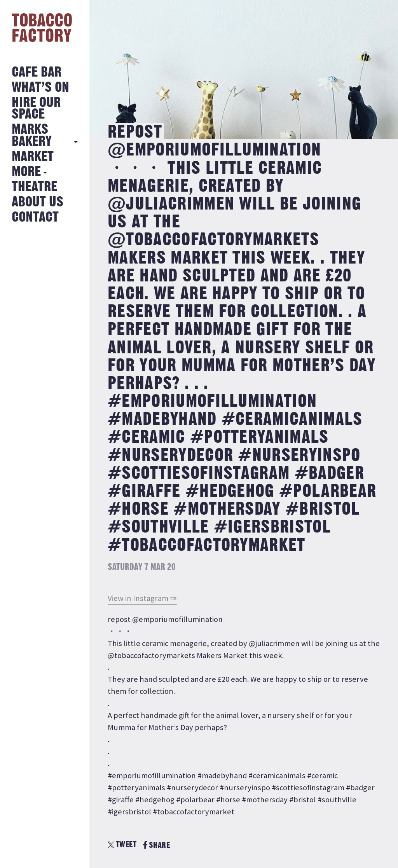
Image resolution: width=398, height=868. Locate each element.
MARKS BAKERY (32, 135)
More (26, 172)
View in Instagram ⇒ (142, 598)
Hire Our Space (36, 109)
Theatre (34, 187)
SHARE (156, 845)
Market (33, 157)
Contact (35, 217)
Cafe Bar (37, 72)
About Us (38, 202)
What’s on (40, 88)
